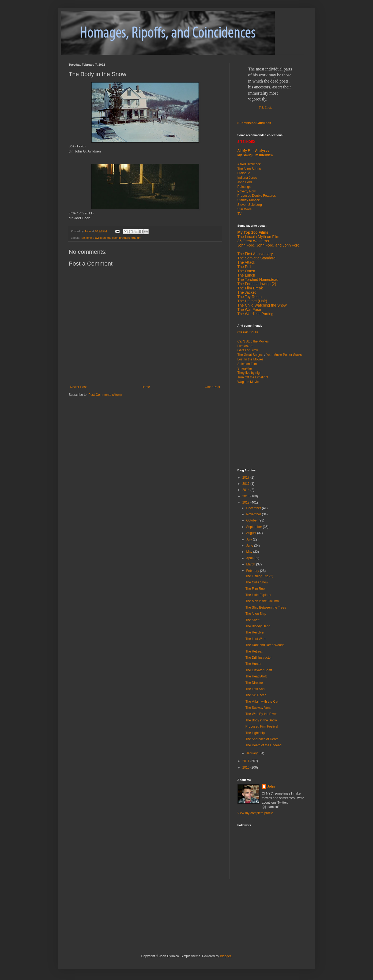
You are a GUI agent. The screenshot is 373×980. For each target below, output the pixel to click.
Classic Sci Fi (248, 332)
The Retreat (254, 651)
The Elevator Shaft (259, 670)
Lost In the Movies (250, 359)
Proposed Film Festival (262, 726)
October (252, 520)
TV (240, 214)
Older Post (212, 387)
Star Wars (245, 209)
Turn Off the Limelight (253, 377)
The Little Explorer (258, 595)
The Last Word (256, 639)
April (250, 558)
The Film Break (250, 288)
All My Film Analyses (253, 151)
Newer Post (78, 387)
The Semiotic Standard (257, 258)
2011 (246, 761)
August (252, 533)
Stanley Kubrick (249, 200)
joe (83, 238)
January (252, 753)
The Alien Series (249, 169)
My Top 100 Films (253, 232)
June (250, 546)
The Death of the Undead (263, 745)
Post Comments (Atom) (105, 395)
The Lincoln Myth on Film (258, 237)
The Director (254, 683)
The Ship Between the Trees (265, 608)
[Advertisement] (271, 426)
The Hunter (253, 664)
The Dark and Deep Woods (265, 645)
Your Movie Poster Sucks (284, 355)
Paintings (244, 187)
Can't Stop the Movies (253, 341)
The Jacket (247, 292)
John (271, 787)
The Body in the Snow (261, 720)
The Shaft (252, 620)
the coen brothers (119, 238)
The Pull (244, 267)
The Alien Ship (256, 614)
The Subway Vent (258, 708)
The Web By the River (261, 714)
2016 (246, 484)
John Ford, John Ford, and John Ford (269, 245)
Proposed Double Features (257, 196)
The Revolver (255, 632)
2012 (246, 502)
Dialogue (244, 173)
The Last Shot (255, 689)
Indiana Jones (248, 178)
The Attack (246, 262)
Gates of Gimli (248, 350)
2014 (246, 490)
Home (146, 387)
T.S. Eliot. (265, 107)
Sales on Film (247, 364)
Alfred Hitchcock (249, 164)
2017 (246, 478)
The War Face (249, 310)
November (254, 514)
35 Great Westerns (253, 241)
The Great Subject (250, 355)
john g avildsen (96, 238)
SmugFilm (245, 368)
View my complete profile (255, 813)
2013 (246, 496)
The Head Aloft (256, 676)
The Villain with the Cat (262, 702)
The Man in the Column (262, 601)
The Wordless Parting (255, 314)
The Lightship (255, 733)
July (249, 539)
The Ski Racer (255, 695)
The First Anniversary (255, 254)
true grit (136, 238)
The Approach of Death (262, 739)
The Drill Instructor (258, 658)
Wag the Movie (248, 382)
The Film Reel (255, 589)
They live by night (250, 373)
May (250, 552)
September (254, 527)
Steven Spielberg (250, 205)
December (254, 508)
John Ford (245, 182)
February (253, 571)
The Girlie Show (257, 582)
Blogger (225, 956)
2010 (246, 767)
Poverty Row (247, 191)
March (251, 564)
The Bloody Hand (258, 626)
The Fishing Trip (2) (259, 576)
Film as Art (245, 346)
